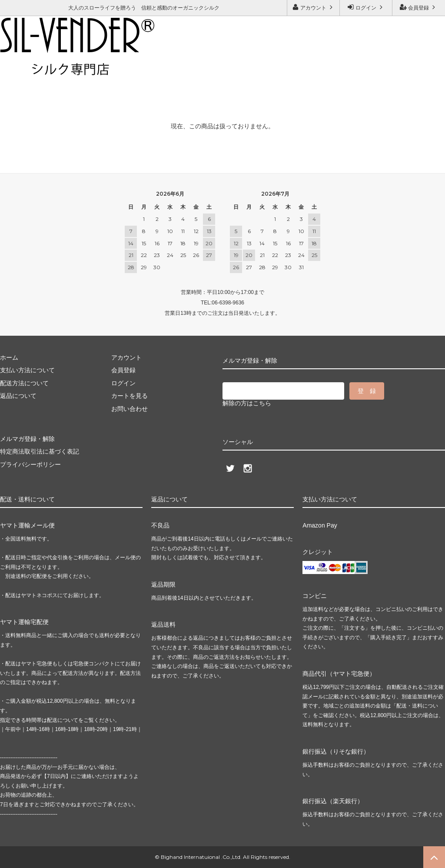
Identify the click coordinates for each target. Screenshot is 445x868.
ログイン (366, 7)
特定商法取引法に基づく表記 (40, 451)
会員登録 (419, 7)
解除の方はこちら (247, 403)
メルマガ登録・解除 (128, 68)
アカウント (314, 7)
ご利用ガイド (20, 68)
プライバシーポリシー (30, 464)
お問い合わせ (69, 68)
